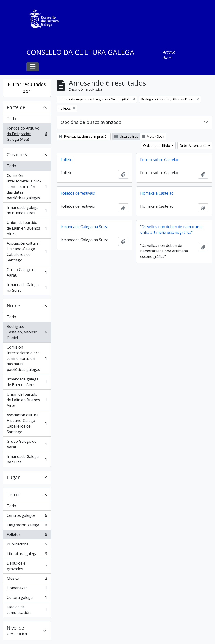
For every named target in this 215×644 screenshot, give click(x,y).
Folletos (27, 536)
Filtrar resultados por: (27, 88)
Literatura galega (27, 555)
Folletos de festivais (78, 193)
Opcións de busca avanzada (91, 122)
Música (27, 579)
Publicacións (27, 545)
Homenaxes (27, 589)
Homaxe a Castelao (157, 193)
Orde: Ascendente (193, 146)
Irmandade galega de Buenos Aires (27, 210)
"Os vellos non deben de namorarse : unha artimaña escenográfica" (172, 230)
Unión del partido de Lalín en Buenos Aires (27, 228)
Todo (11, 119)
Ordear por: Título (157, 146)
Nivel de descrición (18, 631)
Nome (13, 306)
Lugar (13, 477)
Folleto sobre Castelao (160, 160)
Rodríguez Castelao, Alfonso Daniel (27, 332)
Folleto (67, 160)
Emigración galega (27, 526)
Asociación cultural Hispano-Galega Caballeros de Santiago (27, 252)
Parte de (16, 107)
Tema (13, 495)
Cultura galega (27, 598)
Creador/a (18, 155)
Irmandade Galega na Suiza (27, 288)
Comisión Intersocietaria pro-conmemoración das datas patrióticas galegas (27, 187)
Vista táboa (153, 136)
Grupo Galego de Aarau (27, 272)
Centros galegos (27, 516)
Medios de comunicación (27, 610)
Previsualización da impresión (84, 136)
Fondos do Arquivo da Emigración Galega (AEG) (27, 134)
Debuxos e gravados (27, 566)
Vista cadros (126, 136)
